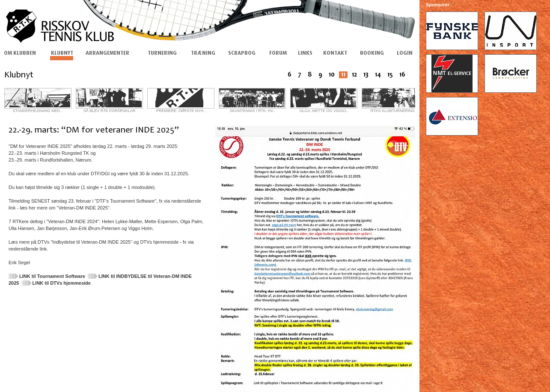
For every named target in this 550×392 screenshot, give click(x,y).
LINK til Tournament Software (52, 276)
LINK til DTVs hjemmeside (62, 283)
